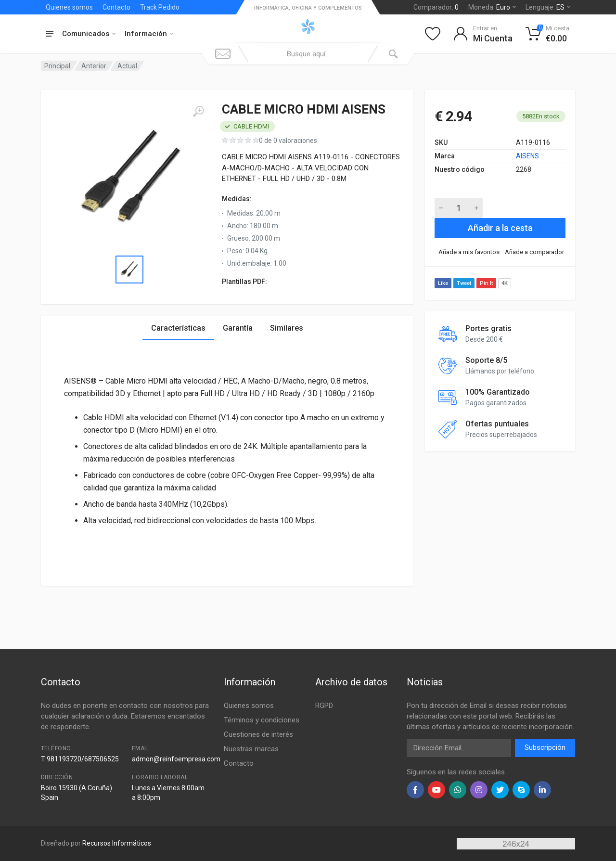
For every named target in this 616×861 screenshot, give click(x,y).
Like (443, 283)
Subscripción (545, 747)
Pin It (486, 283)
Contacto (116, 7)
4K (505, 283)
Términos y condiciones (262, 720)
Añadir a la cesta (500, 228)
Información (149, 34)
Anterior (94, 66)
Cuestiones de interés (258, 734)
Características (178, 328)
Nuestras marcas (251, 749)
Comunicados (89, 34)
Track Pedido (160, 7)
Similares (287, 328)
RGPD (324, 706)
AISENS (527, 156)
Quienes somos (69, 7)
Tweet (464, 283)
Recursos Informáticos (117, 843)
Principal (57, 66)
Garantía (238, 328)
